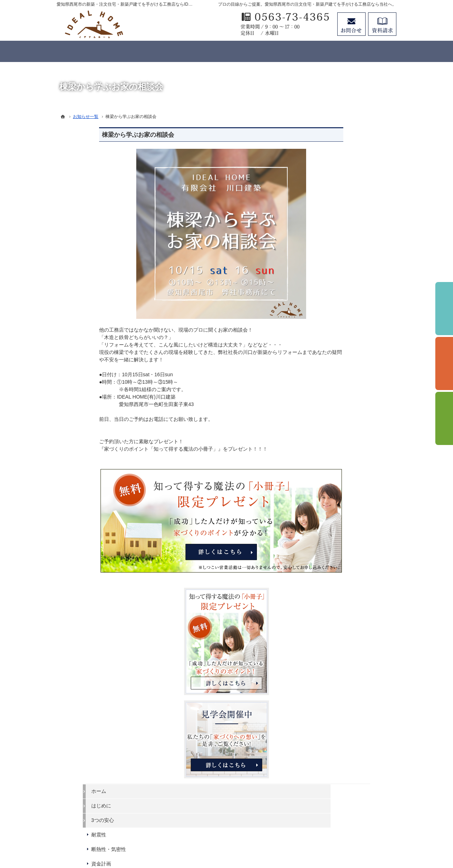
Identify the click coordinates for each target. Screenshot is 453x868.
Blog (325, 534)
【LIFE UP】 (334, 461)
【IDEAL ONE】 (338, 447)
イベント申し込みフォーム (350, 519)
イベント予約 (444, 309)
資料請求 (382, 24)
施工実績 (330, 475)
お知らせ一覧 (335, 635)
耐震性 (327, 374)
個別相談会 (444, 363)
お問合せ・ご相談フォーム (354, 807)
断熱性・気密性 (337, 389)
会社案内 (330, 548)
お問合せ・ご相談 (340, 621)
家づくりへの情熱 (340, 490)
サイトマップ (335, 649)
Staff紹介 (330, 563)
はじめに (330, 345)
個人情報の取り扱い (342, 577)
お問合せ (351, 24)
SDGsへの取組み (339, 592)
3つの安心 (331, 360)
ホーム (327, 331)
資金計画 (330, 403)
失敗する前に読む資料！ (347, 606)
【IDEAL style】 (338, 432)
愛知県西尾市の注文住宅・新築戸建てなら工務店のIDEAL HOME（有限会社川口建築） (237, 837)
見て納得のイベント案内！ (350, 505)
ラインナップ (335, 418)
